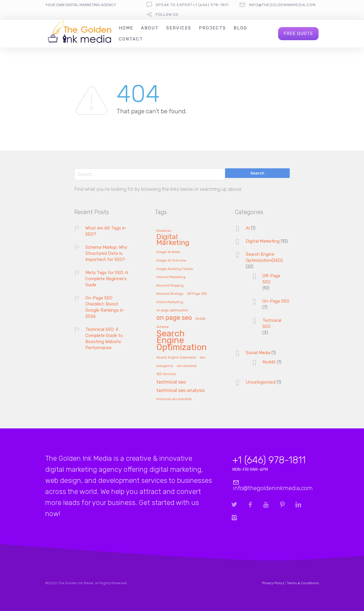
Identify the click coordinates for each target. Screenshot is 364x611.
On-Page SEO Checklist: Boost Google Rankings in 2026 (104, 307)
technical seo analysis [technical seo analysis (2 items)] (181, 391)
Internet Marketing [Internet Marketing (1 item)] (171, 277)
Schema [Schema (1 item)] (162, 327)
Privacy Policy (273, 583)
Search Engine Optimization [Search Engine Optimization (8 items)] (182, 341)
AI (248, 228)
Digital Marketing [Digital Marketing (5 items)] (173, 240)
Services (179, 28)
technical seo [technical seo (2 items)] (171, 382)
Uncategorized (261, 382)
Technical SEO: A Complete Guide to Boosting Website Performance (104, 339)
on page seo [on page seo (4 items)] (174, 318)
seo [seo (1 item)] (202, 358)
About (150, 28)
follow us (167, 14)
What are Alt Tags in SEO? (106, 231)
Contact (131, 39)
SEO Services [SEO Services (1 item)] (166, 374)
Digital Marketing (263, 241)
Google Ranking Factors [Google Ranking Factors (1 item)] (175, 269)
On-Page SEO (276, 301)
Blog (240, 28)
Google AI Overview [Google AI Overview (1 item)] (171, 261)
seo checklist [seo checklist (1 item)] (187, 366)
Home (126, 28)
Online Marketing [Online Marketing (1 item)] (170, 302)
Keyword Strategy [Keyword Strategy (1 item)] (170, 294)
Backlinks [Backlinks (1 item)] (164, 231)
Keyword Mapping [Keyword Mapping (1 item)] (170, 286)
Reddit (269, 362)
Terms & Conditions (303, 583)
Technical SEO (272, 323)
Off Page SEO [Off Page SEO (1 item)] (197, 294)
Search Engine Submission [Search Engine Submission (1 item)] (176, 358)
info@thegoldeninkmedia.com (282, 5)
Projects (212, 28)
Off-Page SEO (271, 279)
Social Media (258, 353)
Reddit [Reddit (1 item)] (200, 319)
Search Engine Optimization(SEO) (264, 257)
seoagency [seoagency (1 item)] (165, 366)
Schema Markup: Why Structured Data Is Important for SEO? (106, 253)
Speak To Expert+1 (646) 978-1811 (192, 5)
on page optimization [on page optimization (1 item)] (172, 310)
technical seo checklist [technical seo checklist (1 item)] (174, 399)
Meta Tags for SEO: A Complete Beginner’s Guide (107, 279)
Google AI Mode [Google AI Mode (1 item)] (168, 252)
